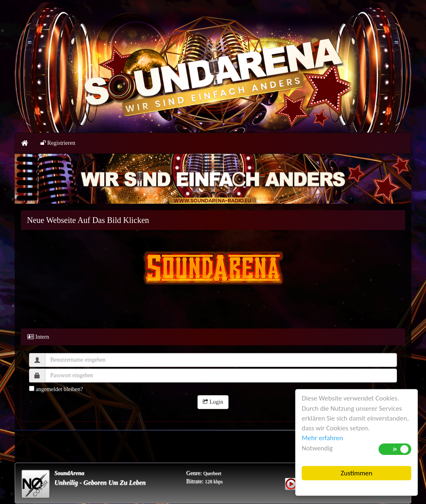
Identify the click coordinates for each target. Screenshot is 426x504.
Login (213, 402)
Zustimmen (356, 473)
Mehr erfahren (322, 438)
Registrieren (58, 143)
